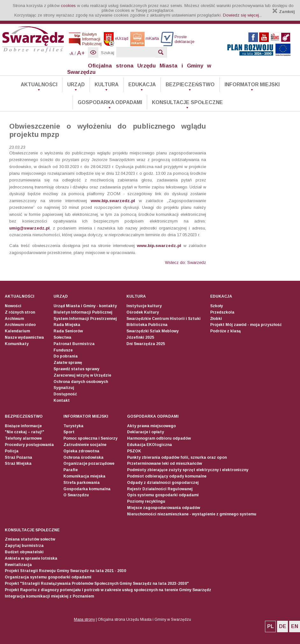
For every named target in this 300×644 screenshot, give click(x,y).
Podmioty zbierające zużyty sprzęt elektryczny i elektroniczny (188, 470)
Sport (69, 432)
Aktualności (39, 85)
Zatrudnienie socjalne (85, 445)
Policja (12, 451)
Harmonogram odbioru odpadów (159, 438)
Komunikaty (17, 344)
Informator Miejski (252, 85)
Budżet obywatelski (24, 552)
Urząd (76, 85)
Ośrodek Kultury (143, 312)
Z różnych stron (20, 312)
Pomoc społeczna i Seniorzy (90, 438)
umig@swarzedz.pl (29, 228)
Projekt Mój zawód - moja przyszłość (246, 325)
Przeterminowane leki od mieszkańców (164, 464)
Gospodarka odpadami (110, 102)
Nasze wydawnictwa (24, 337)
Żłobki (216, 319)
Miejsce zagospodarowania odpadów (164, 508)
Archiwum (14, 319)
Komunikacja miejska (84, 476)
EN (295, 626)
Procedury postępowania (29, 445)
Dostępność (65, 394)
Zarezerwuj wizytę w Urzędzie (82, 375)
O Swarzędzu (76, 495)
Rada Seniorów (68, 331)
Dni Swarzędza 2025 (146, 344)
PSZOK (134, 451)
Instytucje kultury (144, 306)
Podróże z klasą (225, 331)
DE (283, 626)
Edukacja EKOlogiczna (150, 445)
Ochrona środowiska (83, 457)
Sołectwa (62, 337)
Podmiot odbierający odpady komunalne (167, 476)
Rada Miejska (67, 325)
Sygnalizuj (64, 388)
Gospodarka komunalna (87, 489)
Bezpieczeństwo (190, 85)
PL (271, 626)
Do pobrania (66, 356)
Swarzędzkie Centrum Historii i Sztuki (164, 319)
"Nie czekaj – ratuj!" (25, 432)
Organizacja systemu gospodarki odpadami (48, 577)
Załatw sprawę (68, 363)
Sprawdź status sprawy (76, 369)
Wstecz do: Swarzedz (186, 262)
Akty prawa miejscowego (151, 426)
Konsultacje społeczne (187, 102)
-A (71, 53)
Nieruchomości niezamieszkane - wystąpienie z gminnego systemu (192, 514)
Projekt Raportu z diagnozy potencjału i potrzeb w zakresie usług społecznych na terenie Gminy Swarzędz (108, 590)
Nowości (13, 306)
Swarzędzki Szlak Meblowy (153, 331)
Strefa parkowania (82, 483)
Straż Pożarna (18, 457)
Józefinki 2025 (140, 337)
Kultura (107, 85)
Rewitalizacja (18, 565)
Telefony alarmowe (23, 438)
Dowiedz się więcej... (242, 15)
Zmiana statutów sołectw (30, 539)
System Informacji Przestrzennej (85, 319)
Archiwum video (20, 325)
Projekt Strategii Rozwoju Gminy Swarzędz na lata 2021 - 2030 (65, 571)
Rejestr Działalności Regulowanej (160, 489)
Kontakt (62, 400)
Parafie (71, 470)
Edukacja (142, 85)
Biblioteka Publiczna (147, 325)
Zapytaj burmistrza (24, 546)
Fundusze (63, 350)
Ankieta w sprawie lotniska (31, 558)
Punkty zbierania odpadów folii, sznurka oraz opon (177, 457)
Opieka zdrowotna (81, 451)
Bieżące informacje (23, 426)
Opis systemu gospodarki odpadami (163, 495)
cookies (68, 6)
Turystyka (73, 426)
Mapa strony (84, 619)
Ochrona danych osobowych (81, 382)
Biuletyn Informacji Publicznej (83, 312)
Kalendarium (17, 331)
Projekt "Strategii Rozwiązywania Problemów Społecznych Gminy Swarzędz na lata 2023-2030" (97, 584)
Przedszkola (222, 312)
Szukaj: (108, 53)
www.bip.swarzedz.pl (113, 201)
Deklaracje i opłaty (146, 432)
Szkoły (217, 306)
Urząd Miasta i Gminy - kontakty (85, 306)
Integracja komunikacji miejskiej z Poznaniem (49, 596)
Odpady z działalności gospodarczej (163, 483)
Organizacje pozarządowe (89, 464)
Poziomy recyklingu (146, 501)
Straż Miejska (18, 464)
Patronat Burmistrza (74, 344)
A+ (81, 53)
